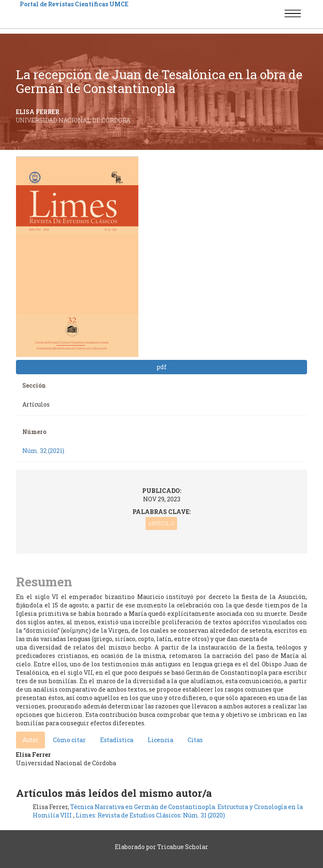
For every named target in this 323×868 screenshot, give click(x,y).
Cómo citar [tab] (69, 740)
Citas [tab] (195, 740)
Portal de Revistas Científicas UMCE (74, 4)
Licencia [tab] (160, 740)
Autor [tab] (30, 740)
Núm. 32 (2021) (43, 451)
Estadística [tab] (117, 740)
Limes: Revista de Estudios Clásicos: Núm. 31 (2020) (150, 815)
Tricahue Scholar (183, 847)
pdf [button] (161, 367)
